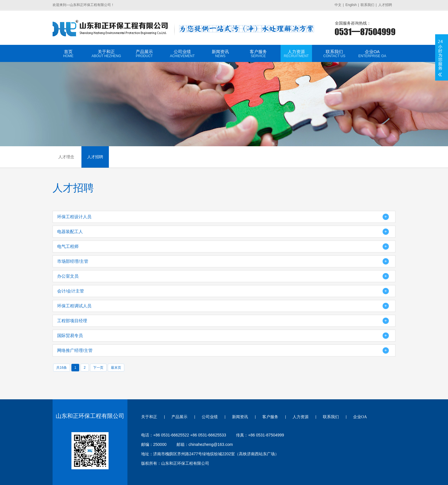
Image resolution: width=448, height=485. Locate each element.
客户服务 (258, 54)
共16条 (62, 368)
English (351, 5)
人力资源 (296, 54)
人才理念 (66, 157)
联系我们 (367, 5)
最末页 (116, 368)
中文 (338, 5)
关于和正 (106, 54)
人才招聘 (385, 5)
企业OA (372, 54)
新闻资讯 (220, 54)
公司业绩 (182, 54)
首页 (68, 54)
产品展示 (144, 54)
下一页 (98, 368)
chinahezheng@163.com (211, 444)
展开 (440, 57)
